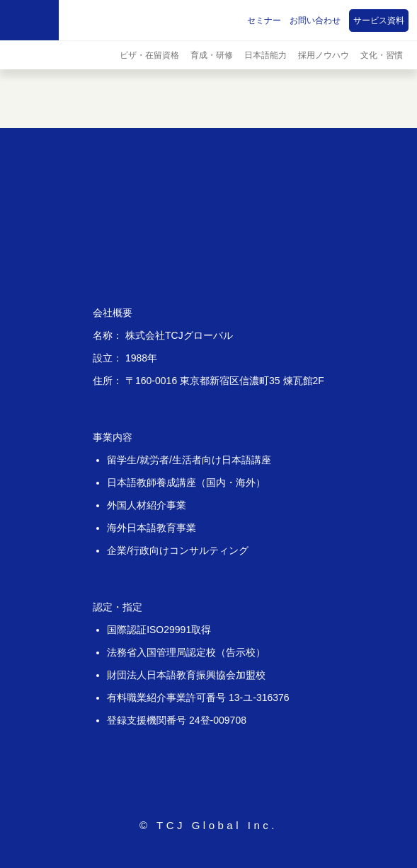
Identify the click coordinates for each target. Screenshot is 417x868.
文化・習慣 (382, 55)
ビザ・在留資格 (149, 55)
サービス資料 (379, 21)
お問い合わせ (315, 21)
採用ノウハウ (324, 55)
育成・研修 (212, 55)
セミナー (264, 21)
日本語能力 (265, 55)
